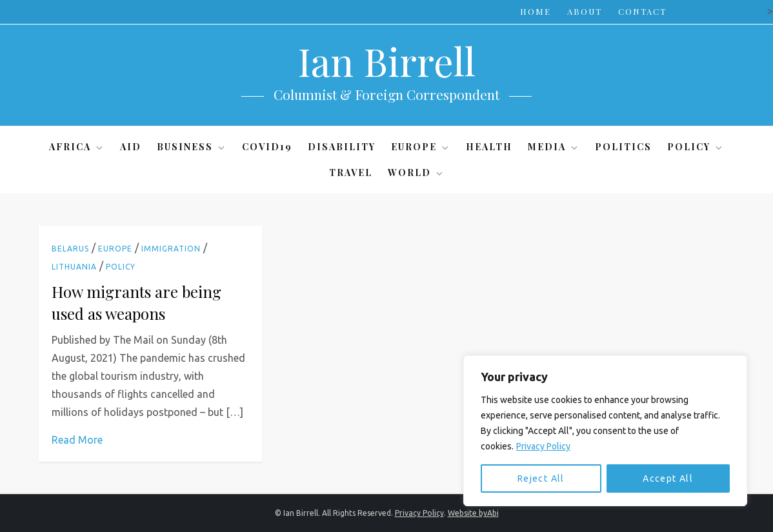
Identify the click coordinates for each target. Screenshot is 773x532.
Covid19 (267, 147)
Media (554, 147)
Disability (342, 147)
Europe (421, 147)
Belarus (70, 249)
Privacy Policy (543, 446)
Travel (351, 172)
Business (192, 147)
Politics (623, 147)
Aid (131, 147)
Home (536, 11)
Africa (77, 147)
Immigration (171, 249)
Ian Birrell (386, 61)
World (416, 172)
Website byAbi (473, 513)
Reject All (541, 478)
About (585, 11)
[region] (605, 431)
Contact (642, 11)
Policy (696, 147)
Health (489, 147)
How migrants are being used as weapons (136, 302)
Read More (77, 440)
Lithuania (74, 267)
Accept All (668, 478)
